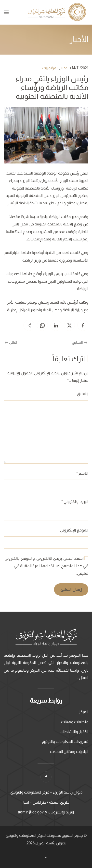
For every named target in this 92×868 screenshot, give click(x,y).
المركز (84, 712)
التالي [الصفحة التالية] (11, 342)
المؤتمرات (50, 68)
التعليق (83, 394)
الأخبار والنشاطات (74, 732)
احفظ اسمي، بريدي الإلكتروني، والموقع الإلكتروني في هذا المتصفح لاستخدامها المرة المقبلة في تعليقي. (46, 566)
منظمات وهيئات (75, 722)
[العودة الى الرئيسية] (58, 12)
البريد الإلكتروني (75, 502)
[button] (6, 12)
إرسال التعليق (71, 589)
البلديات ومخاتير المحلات (69, 752)
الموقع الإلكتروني (74, 530)
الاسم (82, 473)
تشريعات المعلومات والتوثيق (65, 742)
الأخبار (79, 39)
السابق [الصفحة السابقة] (80, 342)
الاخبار (65, 68)
